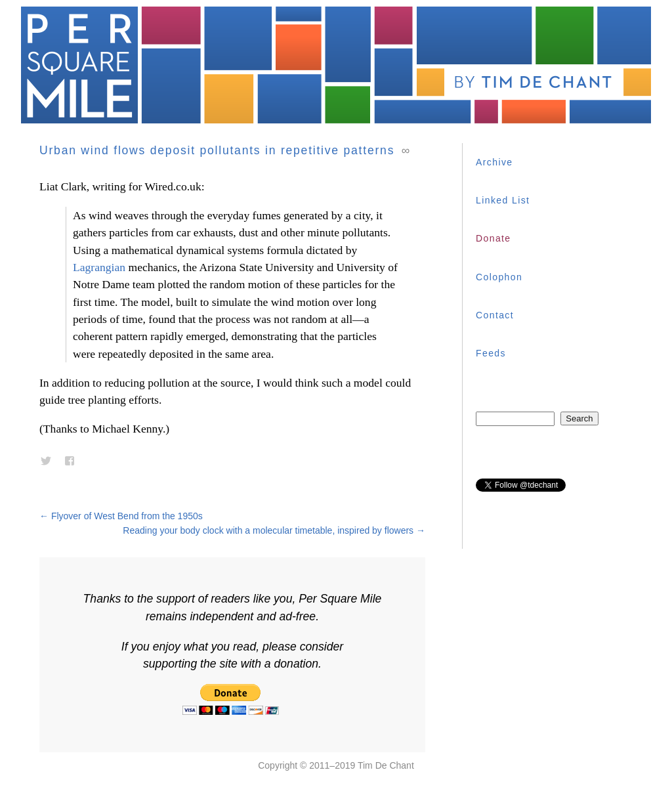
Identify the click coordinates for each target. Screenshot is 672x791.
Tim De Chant (386, 765)
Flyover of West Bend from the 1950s (121, 516)
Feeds (491, 353)
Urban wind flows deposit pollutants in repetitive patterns (217, 150)
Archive (494, 162)
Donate (493, 238)
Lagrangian (99, 267)
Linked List (503, 200)
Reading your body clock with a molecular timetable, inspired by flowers (274, 530)
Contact (495, 315)
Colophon (499, 277)
